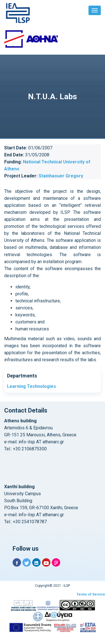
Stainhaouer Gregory (61, 176)
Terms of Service (91, 594)
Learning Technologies (32, 386)
